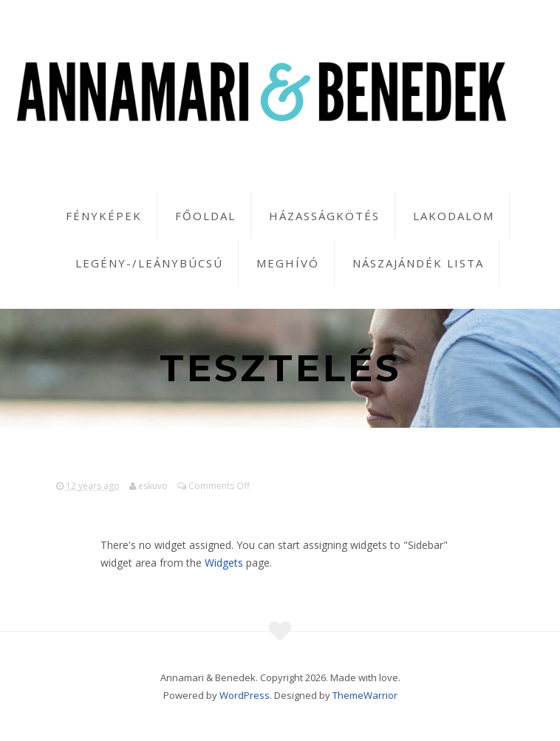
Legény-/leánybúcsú (149, 263)
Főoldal (205, 216)
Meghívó (288, 263)
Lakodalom (454, 216)
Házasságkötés (324, 216)
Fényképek (104, 216)
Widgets (224, 563)
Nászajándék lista (418, 263)
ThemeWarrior (365, 695)
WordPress (245, 695)
